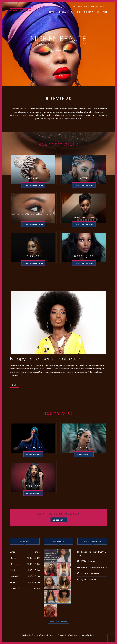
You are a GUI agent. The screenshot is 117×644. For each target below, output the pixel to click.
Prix (78, 12)
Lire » (59, 50)
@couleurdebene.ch (90, 573)
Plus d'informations (33, 185)
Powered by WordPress (67, 635)
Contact (102, 12)
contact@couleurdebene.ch (94, 567)
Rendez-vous (59, 520)
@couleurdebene (89, 579)
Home (51, 12)
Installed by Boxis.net (86, 635)
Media (88, 12)
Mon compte (78, 7)
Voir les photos (33, 454)
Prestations (65, 12)
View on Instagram (58, 621)
